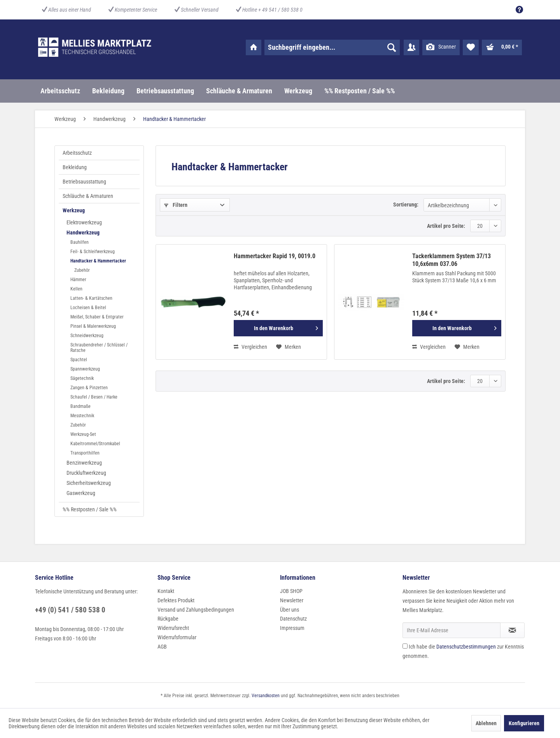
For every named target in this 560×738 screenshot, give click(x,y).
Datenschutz (293, 619)
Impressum (292, 628)
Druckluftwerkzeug (86, 473)
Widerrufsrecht (173, 628)
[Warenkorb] (502, 47)
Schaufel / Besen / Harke (94, 397)
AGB (162, 647)
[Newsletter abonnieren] (512, 630)
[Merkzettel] (471, 47)
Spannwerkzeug (85, 369)
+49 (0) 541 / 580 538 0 (70, 610)
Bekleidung (75, 167)
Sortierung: (406, 205)
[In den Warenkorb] (278, 328)
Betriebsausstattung (84, 182)
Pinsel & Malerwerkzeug (93, 326)
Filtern (176, 205)
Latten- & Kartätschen (91, 298)
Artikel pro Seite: (446, 226)
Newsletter (292, 600)
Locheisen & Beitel (88, 308)
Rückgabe (168, 619)
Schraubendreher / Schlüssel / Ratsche (99, 348)
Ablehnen (486, 723)
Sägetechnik (82, 378)
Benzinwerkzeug (84, 463)
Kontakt (166, 591)
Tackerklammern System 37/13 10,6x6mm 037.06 (451, 260)
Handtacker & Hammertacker (98, 261)
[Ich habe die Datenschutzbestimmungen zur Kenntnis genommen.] (405, 646)
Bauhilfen (80, 242)
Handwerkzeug (83, 233)
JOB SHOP (291, 591)
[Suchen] (392, 47)
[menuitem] (517, 10)
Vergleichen (250, 347)
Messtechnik (82, 416)
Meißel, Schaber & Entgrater (97, 317)
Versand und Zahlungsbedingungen (196, 610)
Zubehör (82, 270)
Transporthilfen (85, 453)
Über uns (290, 610)
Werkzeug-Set (83, 434)
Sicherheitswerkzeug (89, 483)
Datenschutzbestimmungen (466, 647)
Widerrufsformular (177, 637)
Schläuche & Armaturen (88, 196)
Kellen (76, 289)
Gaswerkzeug (81, 493)
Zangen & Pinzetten (89, 388)
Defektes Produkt (176, 600)
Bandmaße (80, 406)
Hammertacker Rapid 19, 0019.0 (275, 256)
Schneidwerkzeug (87, 336)
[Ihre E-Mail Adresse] (451, 630)
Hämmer (78, 280)
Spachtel (79, 360)
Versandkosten (266, 696)
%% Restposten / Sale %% (90, 509)
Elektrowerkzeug (84, 222)
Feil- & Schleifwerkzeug (93, 252)
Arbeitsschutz (77, 153)
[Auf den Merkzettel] (289, 347)
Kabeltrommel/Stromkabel (95, 444)
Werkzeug (74, 210)
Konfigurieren (524, 723)
